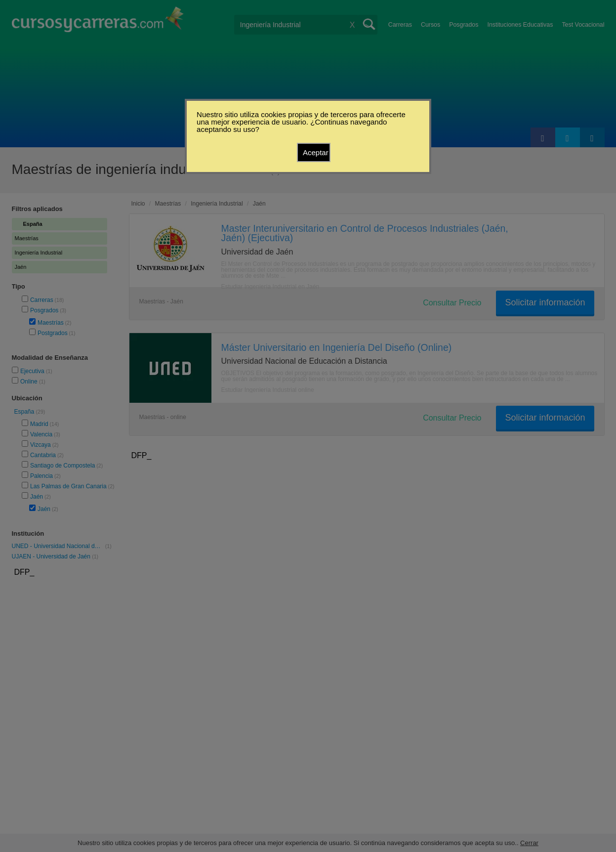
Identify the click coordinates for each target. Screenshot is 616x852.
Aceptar (316, 152)
